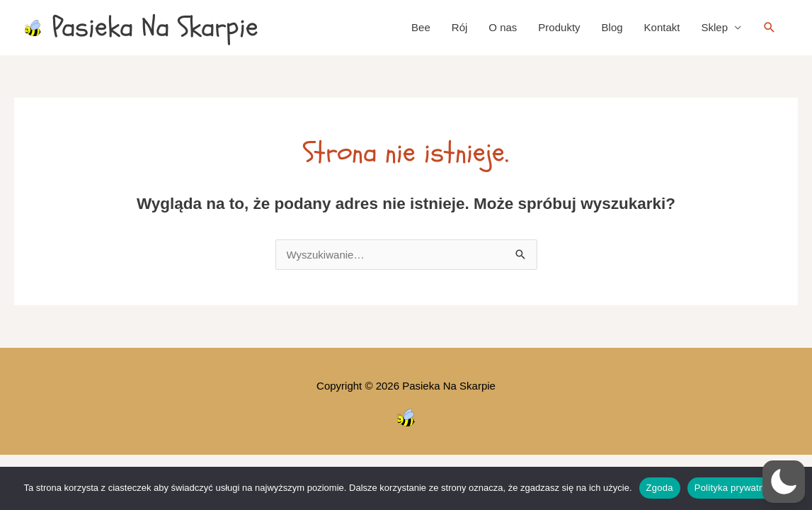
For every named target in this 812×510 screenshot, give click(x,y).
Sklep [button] (714, 27)
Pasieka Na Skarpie (155, 27)
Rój (460, 27)
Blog (612, 27)
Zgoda (660, 488)
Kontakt (662, 27)
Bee (421, 27)
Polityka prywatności (738, 488)
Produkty (559, 27)
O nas (503, 27)
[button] (770, 28)
